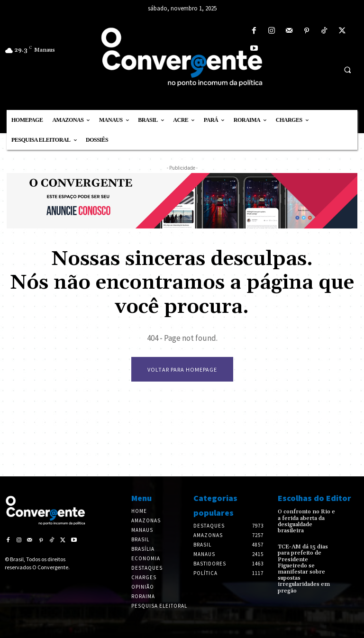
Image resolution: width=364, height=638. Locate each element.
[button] (347, 70)
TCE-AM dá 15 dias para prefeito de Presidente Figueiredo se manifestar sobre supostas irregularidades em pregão (304, 569)
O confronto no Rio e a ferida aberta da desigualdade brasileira (306, 521)
